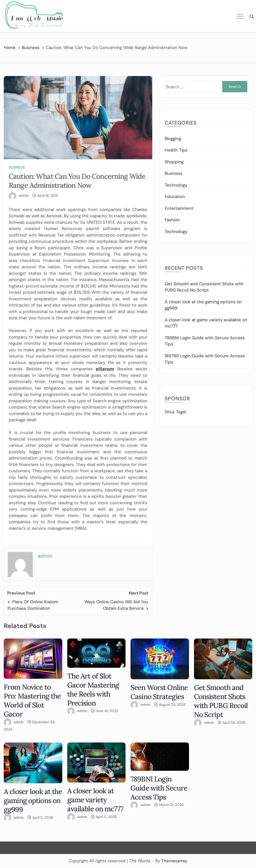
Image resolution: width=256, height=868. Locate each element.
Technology (176, 185)
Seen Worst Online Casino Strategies (159, 692)
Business (17, 167)
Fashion (172, 220)
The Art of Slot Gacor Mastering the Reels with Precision (93, 689)
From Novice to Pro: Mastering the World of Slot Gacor (32, 700)
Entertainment (179, 208)
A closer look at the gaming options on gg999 (33, 800)
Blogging (173, 138)
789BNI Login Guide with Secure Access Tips (159, 788)
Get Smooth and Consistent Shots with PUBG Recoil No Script (221, 701)
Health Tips (176, 150)
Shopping (174, 162)
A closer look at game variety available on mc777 (95, 800)
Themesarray (174, 861)
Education (175, 196)
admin (24, 195)
